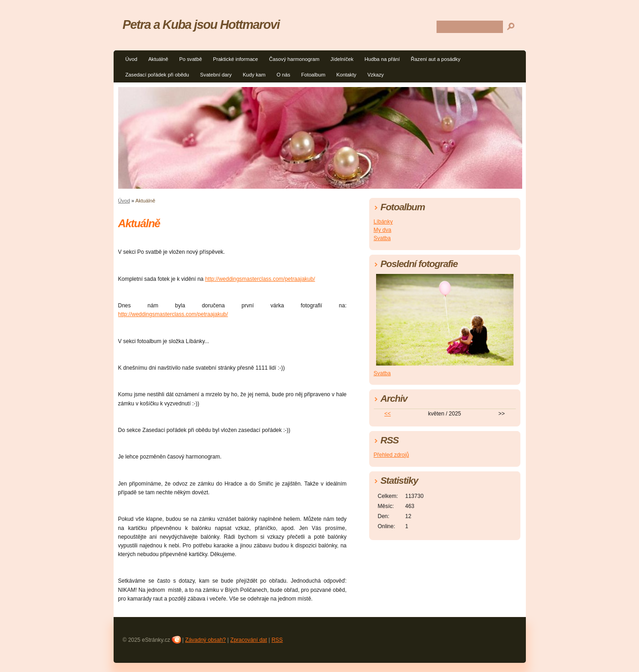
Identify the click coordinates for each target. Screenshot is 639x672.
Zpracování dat (249, 640)
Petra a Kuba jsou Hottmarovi (201, 25)
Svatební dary (216, 75)
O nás (284, 75)
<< (388, 414)
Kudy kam (254, 75)
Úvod (131, 59)
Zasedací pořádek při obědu (157, 75)
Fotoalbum (313, 75)
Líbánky (383, 222)
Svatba (382, 238)
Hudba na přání (382, 59)
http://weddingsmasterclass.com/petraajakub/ (260, 279)
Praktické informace (235, 59)
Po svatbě (191, 59)
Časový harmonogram (294, 59)
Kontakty (346, 75)
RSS (277, 640)
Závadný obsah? (205, 640)
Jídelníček (342, 59)
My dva (383, 230)
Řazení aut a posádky (436, 59)
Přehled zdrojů (391, 455)
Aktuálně (158, 59)
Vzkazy (376, 75)
